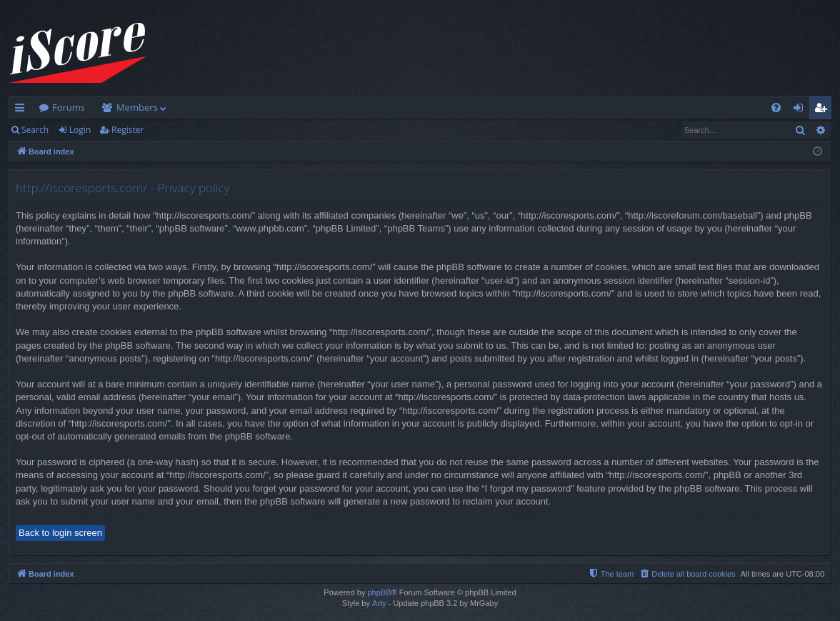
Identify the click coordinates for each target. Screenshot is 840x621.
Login (80, 130)
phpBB (379, 592)
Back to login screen (60, 533)
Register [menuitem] (824, 110)
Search (35, 130)
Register (127, 130)
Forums (69, 107)
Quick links (22, 110)
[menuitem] (776, 108)
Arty (379, 603)
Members (137, 107)
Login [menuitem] (801, 110)
